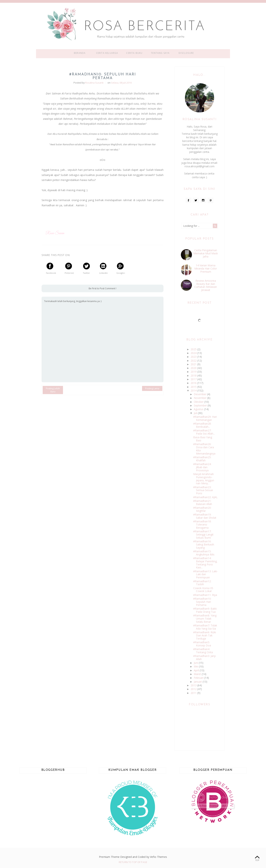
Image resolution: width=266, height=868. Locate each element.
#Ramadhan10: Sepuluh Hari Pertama (202, 602)
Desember (200, 394)
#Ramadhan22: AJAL (205, 497)
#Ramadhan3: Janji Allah (204, 657)
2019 (194, 372)
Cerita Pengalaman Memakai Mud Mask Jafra (206, 253)
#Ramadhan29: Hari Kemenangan (205, 418)
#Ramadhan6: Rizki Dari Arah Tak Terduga (205, 635)
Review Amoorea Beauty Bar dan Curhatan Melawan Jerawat (206, 285)
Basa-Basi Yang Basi (203, 439)
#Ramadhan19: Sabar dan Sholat (205, 516)
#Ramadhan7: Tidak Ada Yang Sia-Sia (205, 627)
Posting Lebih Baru (53, 390)
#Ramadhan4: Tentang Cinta (203, 651)
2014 (194, 390)
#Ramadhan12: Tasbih (202, 583)
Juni (196, 663)
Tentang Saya (160, 53)
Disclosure (186, 53)
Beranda (80, 53)
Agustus (199, 409)
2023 (194, 357)
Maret (198, 674)
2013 (194, 685)
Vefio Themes (158, 857)
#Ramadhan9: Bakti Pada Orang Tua (205, 610)
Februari (199, 678)
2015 (194, 387)
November (201, 398)
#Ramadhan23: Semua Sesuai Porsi (203, 490)
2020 (194, 368)
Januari (198, 682)
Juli (196, 413)
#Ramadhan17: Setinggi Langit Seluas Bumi (203, 534)
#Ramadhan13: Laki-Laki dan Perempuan (206, 574)
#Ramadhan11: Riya (205, 595)
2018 (194, 375)
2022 (194, 361)
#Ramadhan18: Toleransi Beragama (202, 524)
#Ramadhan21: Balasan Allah (203, 502)
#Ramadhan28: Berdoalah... (202, 425)
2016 (194, 383)
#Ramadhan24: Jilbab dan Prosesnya (202, 467)
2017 (194, 379)
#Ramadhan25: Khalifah (202, 459)
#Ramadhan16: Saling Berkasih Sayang (204, 544)
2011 (194, 693)
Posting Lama (152, 388)
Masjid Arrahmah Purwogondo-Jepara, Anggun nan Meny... (204, 479)
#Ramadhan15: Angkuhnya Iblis (204, 553)
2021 (194, 364)
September (201, 405)
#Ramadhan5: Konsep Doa (202, 644)
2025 (194, 349)
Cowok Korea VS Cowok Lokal (203, 590)
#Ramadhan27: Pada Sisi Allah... (204, 432)
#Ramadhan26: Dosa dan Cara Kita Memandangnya (204, 449)
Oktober (199, 402)
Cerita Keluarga (107, 53)
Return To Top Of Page (133, 862)
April (197, 670)
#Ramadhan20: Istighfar (202, 509)
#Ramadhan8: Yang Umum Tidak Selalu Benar (205, 619)
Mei (196, 666)
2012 (194, 689)
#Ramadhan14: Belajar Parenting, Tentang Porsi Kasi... (205, 563)
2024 (194, 353)
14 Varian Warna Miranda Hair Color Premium (206, 268)
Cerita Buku (134, 53)
